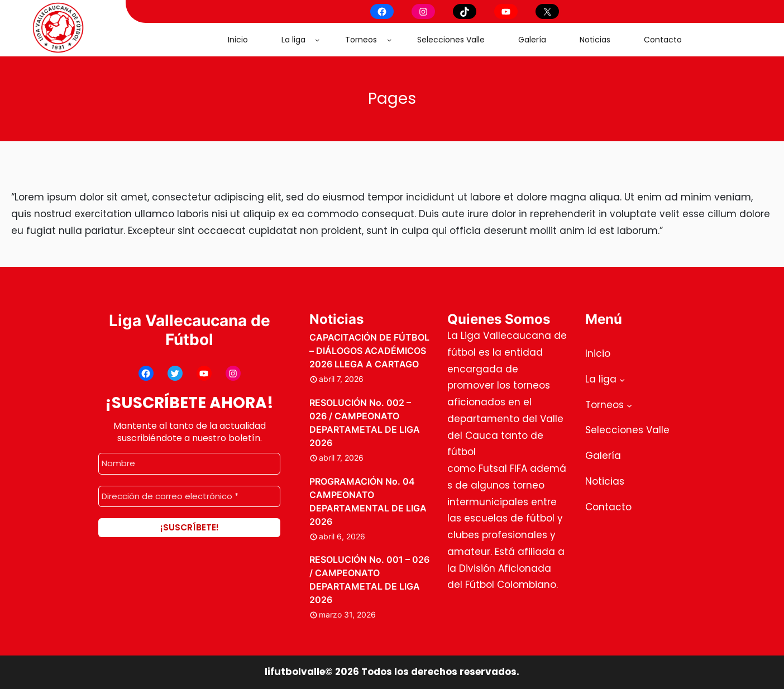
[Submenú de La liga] (317, 40)
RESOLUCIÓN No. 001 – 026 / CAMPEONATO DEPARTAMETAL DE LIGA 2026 (369, 580)
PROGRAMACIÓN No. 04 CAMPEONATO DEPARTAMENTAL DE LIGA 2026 (368, 501)
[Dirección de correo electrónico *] (189, 496)
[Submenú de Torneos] (389, 40)
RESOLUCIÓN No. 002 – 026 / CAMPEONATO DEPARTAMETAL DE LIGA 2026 (365, 423)
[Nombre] (189, 463)
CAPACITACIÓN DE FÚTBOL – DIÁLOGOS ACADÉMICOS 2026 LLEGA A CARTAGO (369, 351)
